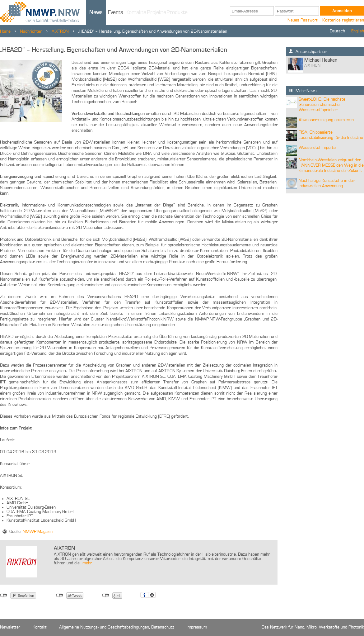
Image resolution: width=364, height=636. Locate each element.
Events (116, 12)
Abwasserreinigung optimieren (326, 120)
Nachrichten (31, 31)
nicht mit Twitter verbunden (60, 596)
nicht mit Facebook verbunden (4, 596)
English (358, 31)
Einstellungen (152, 595)
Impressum (197, 627)
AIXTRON (60, 31)
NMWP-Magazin (38, 532)
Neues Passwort (303, 20)
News (96, 12)
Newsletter (10, 627)
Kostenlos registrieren (343, 20)
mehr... (89, 563)
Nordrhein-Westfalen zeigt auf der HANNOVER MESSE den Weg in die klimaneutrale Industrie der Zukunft (331, 165)
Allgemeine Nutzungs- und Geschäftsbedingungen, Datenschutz (117, 627)
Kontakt (40, 627)
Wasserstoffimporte (317, 148)
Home (5, 31)
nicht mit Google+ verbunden (106, 596)
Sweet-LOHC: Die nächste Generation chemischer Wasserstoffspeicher (322, 105)
